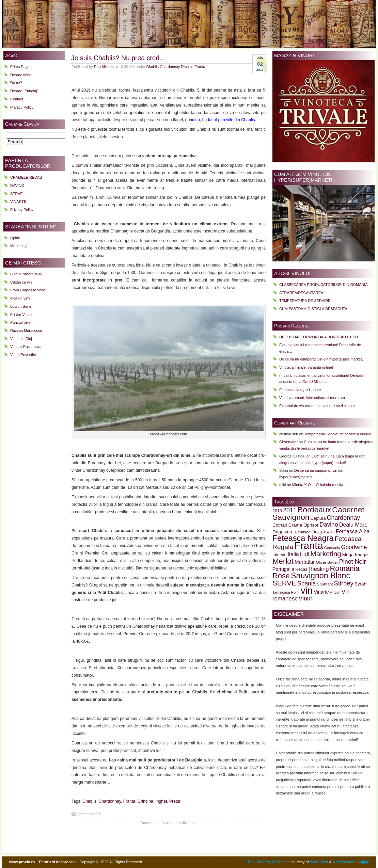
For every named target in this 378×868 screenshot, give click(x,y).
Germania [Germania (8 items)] (332, 548)
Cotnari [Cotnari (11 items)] (280, 525)
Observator (288, 442)
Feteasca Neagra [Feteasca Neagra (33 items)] (303, 538)
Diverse (187, 67)
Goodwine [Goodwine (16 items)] (354, 547)
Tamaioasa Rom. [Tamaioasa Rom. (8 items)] (286, 592)
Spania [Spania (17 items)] (306, 583)
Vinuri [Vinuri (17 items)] (306, 598)
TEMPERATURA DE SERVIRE (305, 301)
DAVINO (17, 186)
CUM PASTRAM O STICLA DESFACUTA (313, 309)
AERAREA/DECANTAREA (301, 293)
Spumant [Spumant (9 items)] (325, 584)
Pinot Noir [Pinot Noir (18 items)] (353, 562)
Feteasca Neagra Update (300, 390)
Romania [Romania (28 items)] (345, 568)
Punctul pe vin (22, 322)
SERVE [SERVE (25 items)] (284, 583)
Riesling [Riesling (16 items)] (319, 569)
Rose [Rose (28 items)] (281, 576)
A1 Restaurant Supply (351, 862)
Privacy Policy (22, 107)
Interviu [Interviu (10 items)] (279, 555)
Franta (200, 67)
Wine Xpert (319, 862)
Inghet (161, 801)
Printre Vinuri (21, 315)
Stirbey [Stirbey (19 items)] (344, 583)
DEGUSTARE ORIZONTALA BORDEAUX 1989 (319, 337)
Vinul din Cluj (21, 339)
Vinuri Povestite (23, 355)
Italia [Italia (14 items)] (293, 554)
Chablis (153, 67)
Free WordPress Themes (269, 862)
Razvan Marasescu (26, 331)
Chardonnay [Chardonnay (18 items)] (344, 518)
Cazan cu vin (21, 282)
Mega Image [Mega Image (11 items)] (355, 555)
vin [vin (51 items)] (307, 590)
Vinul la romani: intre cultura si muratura (312, 398)
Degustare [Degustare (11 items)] (283, 532)
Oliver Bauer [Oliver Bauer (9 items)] (327, 562)
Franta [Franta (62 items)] (309, 545)
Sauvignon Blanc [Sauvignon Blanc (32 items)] (320, 576)
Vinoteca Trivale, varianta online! (306, 367)
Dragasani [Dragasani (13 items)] (323, 532)
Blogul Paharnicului (26, 274)
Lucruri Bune (21, 306)
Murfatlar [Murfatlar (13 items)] (305, 562)
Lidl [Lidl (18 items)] (305, 554)
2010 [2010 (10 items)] (277, 511)
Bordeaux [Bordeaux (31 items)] (314, 510)
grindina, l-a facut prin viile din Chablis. (220, 120)
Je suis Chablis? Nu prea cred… (119, 58)
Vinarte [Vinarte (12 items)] (321, 592)
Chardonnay (170, 67)
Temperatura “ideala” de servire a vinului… (339, 434)
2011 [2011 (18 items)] (290, 510)
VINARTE (18, 202)
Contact (17, 99)
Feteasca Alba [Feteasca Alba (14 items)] (353, 532)
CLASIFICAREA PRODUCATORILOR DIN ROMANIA (324, 285)
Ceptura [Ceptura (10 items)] (318, 518)
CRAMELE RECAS (26, 177)
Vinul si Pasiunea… (26, 347)
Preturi (175, 801)
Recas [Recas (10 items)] (301, 569)
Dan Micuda (104, 67)
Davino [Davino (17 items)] (329, 525)
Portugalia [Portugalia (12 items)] (283, 569)
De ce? (16, 83)
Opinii (15, 238)
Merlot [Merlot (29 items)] (283, 561)
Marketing (18, 246)
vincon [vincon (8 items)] (335, 592)
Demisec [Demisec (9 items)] (302, 532)
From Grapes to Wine (28, 290)
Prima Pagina (21, 67)
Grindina (145, 801)
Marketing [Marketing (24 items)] (326, 554)
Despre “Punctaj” (24, 91)
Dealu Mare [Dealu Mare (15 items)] (353, 525)
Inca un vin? (20, 298)
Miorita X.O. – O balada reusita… (320, 485)
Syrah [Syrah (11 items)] (360, 584)
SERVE (17, 194)
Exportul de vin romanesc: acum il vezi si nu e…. (319, 406)
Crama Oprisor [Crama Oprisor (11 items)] (304, 525)
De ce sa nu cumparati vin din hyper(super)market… (322, 359)
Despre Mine (21, 75)
